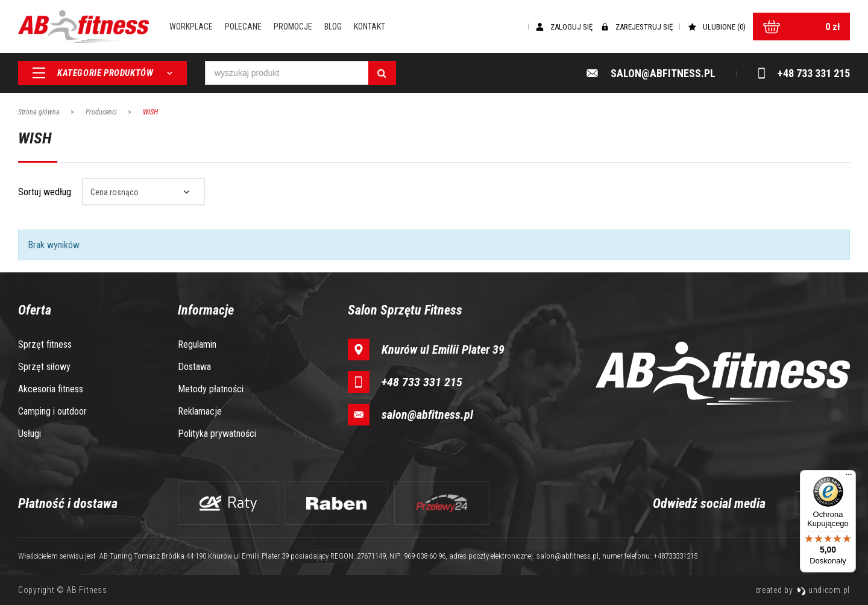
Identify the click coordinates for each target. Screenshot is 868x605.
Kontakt (372, 27)
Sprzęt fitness (45, 344)
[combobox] (143, 192)
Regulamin (197, 344)
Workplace (193, 27)
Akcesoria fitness (51, 389)
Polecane (246, 27)
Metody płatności (211, 389)
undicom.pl (823, 590)
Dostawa (194, 367)
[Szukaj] (382, 74)
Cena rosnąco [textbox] (115, 192)
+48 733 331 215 (422, 382)
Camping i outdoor (52, 411)
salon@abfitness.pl (427, 415)
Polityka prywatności (217, 434)
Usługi (30, 434)
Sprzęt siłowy (44, 367)
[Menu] (849, 477)
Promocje (295, 27)
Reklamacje (200, 411)
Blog (335, 27)
